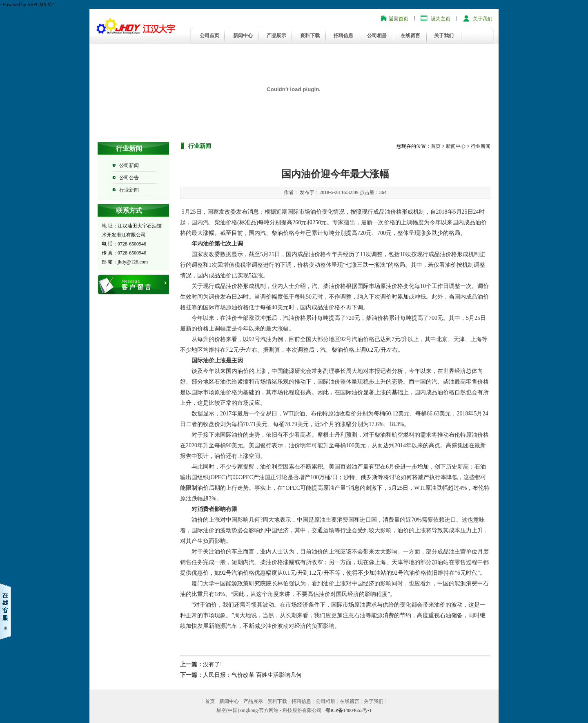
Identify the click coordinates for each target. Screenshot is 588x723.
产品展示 (276, 36)
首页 (436, 146)
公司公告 (129, 178)
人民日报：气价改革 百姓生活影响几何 (252, 675)
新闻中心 (243, 36)
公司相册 (377, 36)
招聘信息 (343, 36)
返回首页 (399, 19)
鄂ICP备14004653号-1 (349, 710)
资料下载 (310, 36)
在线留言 (410, 36)
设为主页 (441, 19)
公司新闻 (129, 165)
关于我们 (483, 19)
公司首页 (209, 36)
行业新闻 (129, 190)
